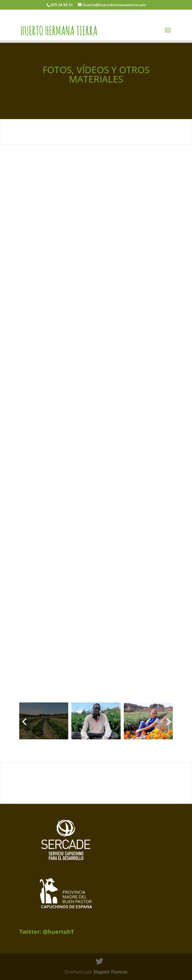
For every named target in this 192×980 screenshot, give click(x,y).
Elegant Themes (111, 972)
